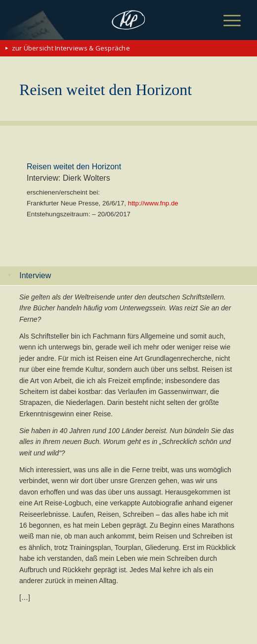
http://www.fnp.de (153, 203)
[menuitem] (224, 21)
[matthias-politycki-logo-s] (129, 20)
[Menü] (224, 21)
